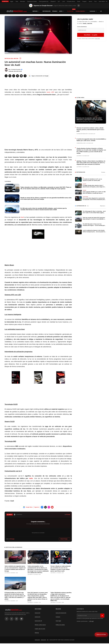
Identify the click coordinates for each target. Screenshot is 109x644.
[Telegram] (17, 76)
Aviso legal (97, 39)
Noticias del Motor (11, 58)
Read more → (103, 206)
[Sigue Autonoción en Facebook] (42, 507)
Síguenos (37, 507)
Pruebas (55, 11)
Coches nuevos (82, 11)
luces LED (50, 92)
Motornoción (47, 11)
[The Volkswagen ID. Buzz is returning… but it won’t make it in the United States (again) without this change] (91, 213)
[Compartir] (25, 76)
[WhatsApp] (14, 76)
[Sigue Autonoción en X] (45, 507)
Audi (22, 217)
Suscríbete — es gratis (91, 35)
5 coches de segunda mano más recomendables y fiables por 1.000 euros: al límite (91, 140)
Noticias (37, 11)
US (101, 11)
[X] (10, 76)
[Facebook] (6, 76)
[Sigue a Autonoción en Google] (39, 76)
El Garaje (70, 11)
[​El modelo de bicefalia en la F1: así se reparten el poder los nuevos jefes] (91, 179)
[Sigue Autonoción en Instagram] (49, 507)
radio (31, 478)
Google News (29, 507)
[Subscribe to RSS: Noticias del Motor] (20, 58)
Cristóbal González (16, 69)
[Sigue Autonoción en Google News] (24, 507)
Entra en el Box (101, 635)
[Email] (21, 76)
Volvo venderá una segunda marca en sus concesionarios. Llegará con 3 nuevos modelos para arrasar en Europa (9, 565)
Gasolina (94, 11)
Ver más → (104, 172)
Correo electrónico (82, 27)
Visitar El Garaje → (65, 539)
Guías (62, 11)
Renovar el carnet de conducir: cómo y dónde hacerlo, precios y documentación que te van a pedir (90, 129)
